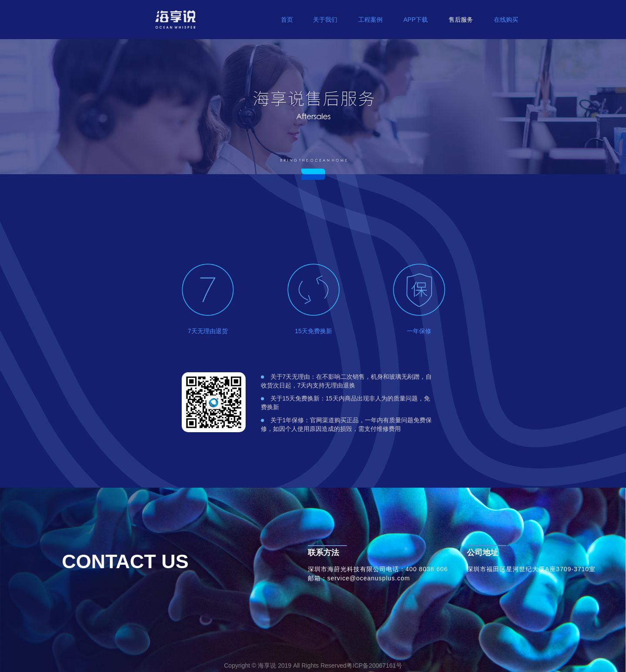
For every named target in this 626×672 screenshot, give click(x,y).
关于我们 (325, 20)
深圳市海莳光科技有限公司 (347, 569)
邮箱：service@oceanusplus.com (359, 578)
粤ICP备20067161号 (374, 665)
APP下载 (416, 20)
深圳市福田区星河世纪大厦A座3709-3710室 (531, 569)
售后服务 (461, 20)
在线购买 (506, 20)
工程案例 (370, 20)
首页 (287, 20)
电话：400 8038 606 (417, 569)
